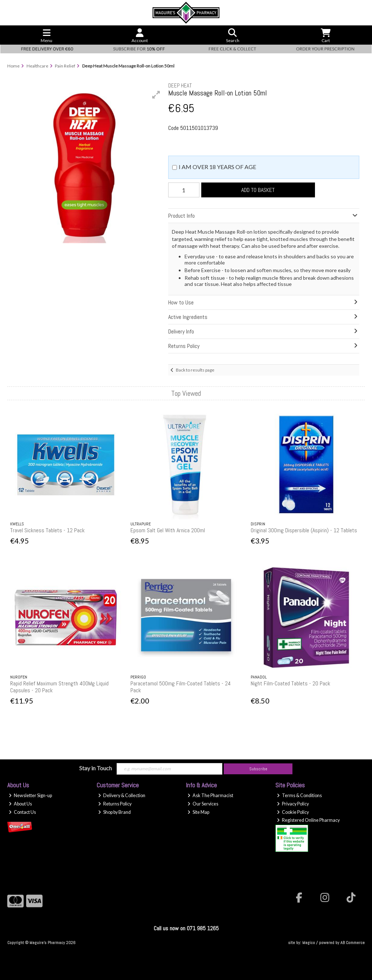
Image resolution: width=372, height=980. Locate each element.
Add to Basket (258, 190)
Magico (309, 943)
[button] (156, 95)
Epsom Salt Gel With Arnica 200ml (168, 530)
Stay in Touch (96, 768)
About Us (20, 804)
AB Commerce (353, 943)
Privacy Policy (293, 804)
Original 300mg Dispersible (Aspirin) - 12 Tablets (304, 530)
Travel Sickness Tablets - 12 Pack (47, 530)
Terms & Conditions (299, 796)
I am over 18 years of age (217, 167)
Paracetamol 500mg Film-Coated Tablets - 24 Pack (181, 687)
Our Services (203, 804)
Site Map (198, 812)
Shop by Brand (114, 812)
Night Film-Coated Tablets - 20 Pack (290, 683)
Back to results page (195, 370)
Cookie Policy (293, 812)
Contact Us (22, 812)
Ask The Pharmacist (210, 796)
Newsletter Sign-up (30, 796)
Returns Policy (115, 804)
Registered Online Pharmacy (308, 820)
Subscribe (258, 769)
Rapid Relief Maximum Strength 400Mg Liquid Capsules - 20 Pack (59, 687)
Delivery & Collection (122, 796)
